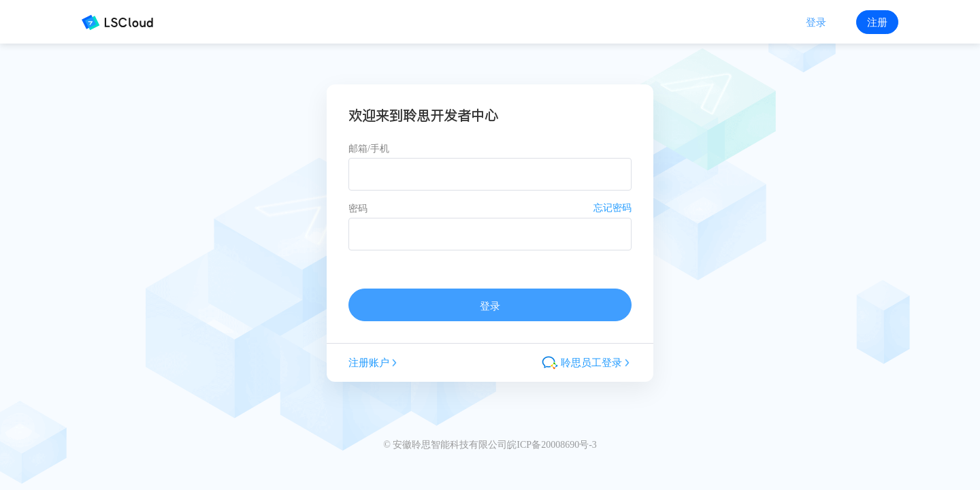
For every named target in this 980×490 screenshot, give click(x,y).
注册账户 (374, 362)
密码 (358, 209)
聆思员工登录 (587, 363)
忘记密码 (612, 208)
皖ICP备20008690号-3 (552, 445)
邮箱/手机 (369, 149)
